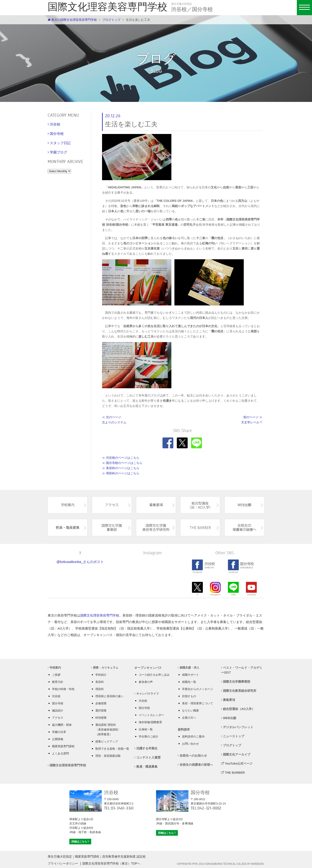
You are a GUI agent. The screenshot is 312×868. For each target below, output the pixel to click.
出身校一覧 (146, 729)
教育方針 (58, 682)
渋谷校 (56, 696)
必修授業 (101, 703)
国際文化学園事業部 (236, 682)
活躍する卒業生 (146, 748)
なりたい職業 (190, 711)
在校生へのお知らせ (192, 755)
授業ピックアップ (107, 742)
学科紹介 (101, 675)
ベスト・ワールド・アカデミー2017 (242, 670)
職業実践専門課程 (63, 746)
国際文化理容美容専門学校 (100, 615)
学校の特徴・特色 (63, 689)
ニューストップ (233, 736)
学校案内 (54, 668)
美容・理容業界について (197, 703)
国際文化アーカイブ (236, 754)
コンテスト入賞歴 (147, 757)
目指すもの (189, 696)
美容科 (100, 682)
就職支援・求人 (188, 668)
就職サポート (190, 675)
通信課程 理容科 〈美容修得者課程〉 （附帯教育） (108, 730)
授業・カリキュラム (105, 668)
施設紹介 (58, 711)
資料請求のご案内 (193, 737)
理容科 (100, 689)
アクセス (58, 718)
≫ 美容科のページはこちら (121, 468)
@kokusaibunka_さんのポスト (80, 562)
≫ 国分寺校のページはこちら (122, 463)
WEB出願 (229, 718)
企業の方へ (189, 718)
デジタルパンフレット (237, 727)
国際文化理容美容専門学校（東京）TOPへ (111, 863)
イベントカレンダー (151, 715)
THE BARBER (233, 773)
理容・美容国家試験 (108, 756)
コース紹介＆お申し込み (154, 675)
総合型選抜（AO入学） (238, 709)
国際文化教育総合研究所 (239, 691)
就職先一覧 (189, 682)
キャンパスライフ (147, 694)
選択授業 (101, 711)
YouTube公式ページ (237, 764)
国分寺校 (58, 703)
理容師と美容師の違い (109, 696)
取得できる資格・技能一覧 (112, 749)
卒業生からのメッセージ (197, 689)
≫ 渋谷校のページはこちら (121, 458)
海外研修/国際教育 (150, 722)
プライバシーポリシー (63, 863)
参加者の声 (146, 682)
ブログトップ (111, 20)
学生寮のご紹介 (149, 737)
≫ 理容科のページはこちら (121, 473)
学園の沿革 (59, 732)
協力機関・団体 (62, 725)
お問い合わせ (190, 744)
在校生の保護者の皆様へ (195, 765)
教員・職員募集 (146, 767)
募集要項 (228, 700)
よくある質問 (60, 753)
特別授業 (101, 718)
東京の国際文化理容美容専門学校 (72, 20)
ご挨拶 (56, 675)
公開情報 (58, 739)
